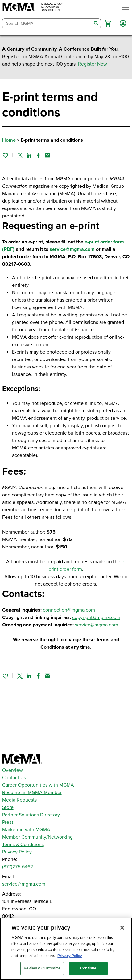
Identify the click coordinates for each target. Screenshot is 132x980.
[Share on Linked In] (29, 155)
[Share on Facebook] (38, 155)
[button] (108, 23)
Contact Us (14, 778)
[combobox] (47, 23)
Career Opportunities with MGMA (38, 785)
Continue (88, 968)
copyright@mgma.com (96, 617)
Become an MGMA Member (32, 793)
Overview (12, 770)
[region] (66, 949)
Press (8, 822)
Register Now (93, 64)
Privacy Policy (17, 852)
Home (9, 140)
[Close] (122, 928)
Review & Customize (42, 968)
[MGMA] (33, 8)
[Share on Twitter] (20, 155)
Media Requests (19, 800)
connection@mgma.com (69, 610)
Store (8, 807)
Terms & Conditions (23, 845)
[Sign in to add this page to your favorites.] (5, 155)
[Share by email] (47, 155)
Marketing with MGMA (26, 830)
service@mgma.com (72, 249)
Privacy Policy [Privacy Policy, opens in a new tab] (70, 956)
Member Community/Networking (37, 837)
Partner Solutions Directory (31, 815)
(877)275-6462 (18, 867)
